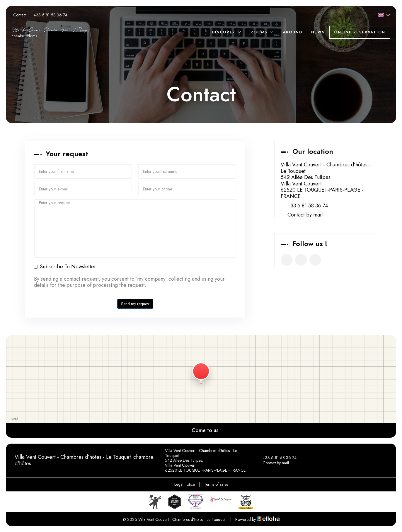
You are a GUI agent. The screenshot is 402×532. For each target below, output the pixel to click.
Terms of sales (216, 484)
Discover (227, 32)
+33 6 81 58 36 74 (276, 458)
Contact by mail (305, 215)
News (318, 32)
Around (292, 32)
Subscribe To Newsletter (65, 267)
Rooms (262, 32)
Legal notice (185, 484)
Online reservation (360, 32)
